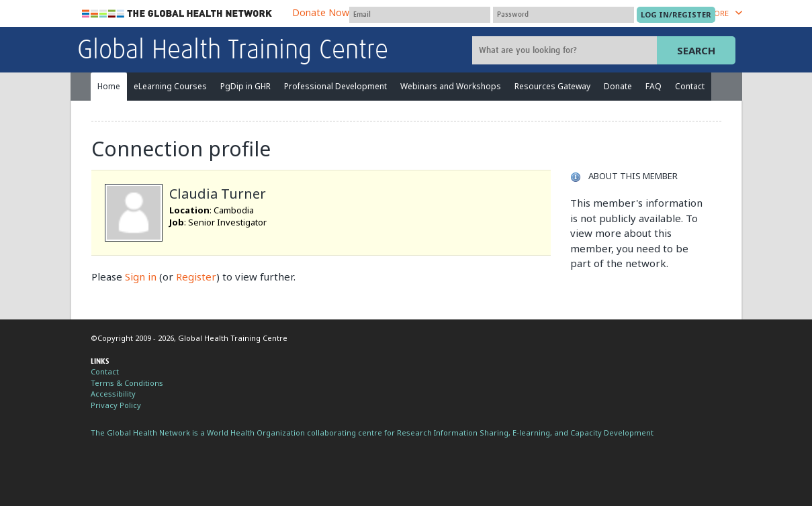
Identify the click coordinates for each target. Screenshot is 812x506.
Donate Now (321, 12)
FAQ (653, 86)
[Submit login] (676, 15)
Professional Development (335, 86)
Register (196, 276)
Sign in (141, 276)
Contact (690, 86)
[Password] (563, 15)
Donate (618, 86)
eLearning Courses (170, 86)
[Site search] (566, 50)
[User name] (420, 15)
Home (109, 86)
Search (696, 50)
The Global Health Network (177, 14)
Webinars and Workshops (451, 86)
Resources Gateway (552, 86)
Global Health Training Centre (233, 51)
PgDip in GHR (245, 86)
